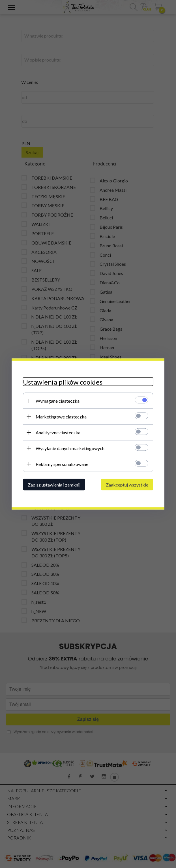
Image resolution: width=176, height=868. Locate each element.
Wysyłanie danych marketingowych (70, 448)
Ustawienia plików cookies (63, 382)
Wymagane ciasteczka (58, 401)
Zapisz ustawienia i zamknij (54, 485)
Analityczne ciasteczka (58, 432)
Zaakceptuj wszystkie (127, 485)
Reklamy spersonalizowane (62, 464)
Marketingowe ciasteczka (61, 417)
